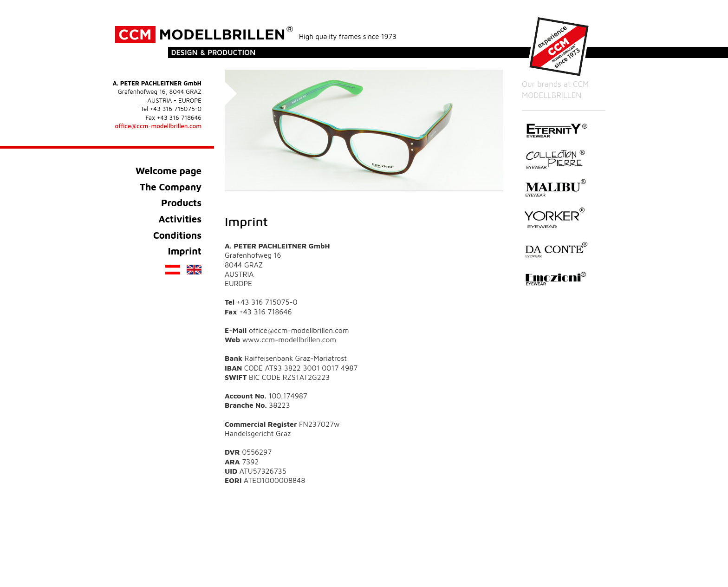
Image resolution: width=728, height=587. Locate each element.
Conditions (177, 235)
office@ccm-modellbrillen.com (158, 126)
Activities (180, 219)
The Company (171, 187)
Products (181, 202)
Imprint (185, 251)
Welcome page (169, 170)
